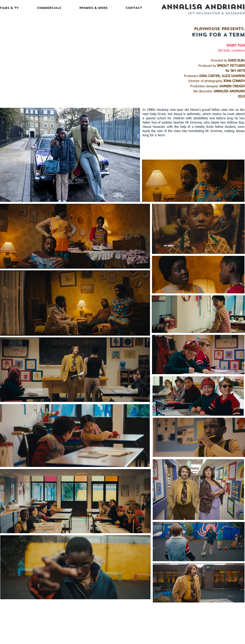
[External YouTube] (70, 64)
